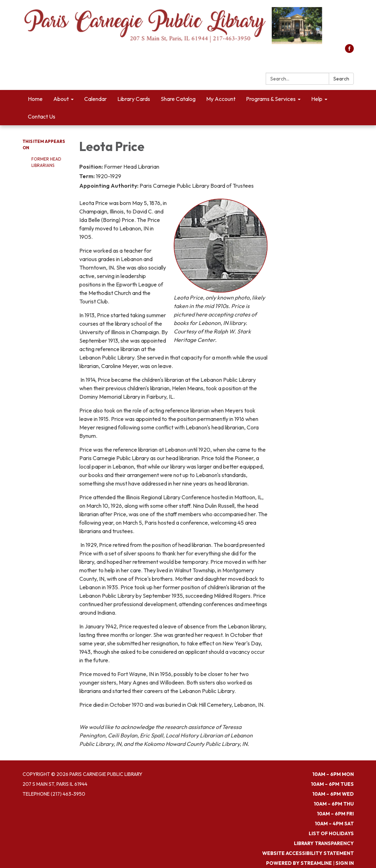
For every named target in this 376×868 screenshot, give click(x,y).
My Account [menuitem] (221, 99)
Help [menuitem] (317, 99)
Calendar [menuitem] (95, 99)
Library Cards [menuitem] (134, 99)
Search (341, 79)
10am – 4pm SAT (334, 824)
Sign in (345, 863)
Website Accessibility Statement (308, 853)
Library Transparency (324, 843)
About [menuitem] (61, 99)
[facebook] (349, 51)
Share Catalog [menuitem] (178, 99)
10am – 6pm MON (333, 774)
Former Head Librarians (46, 162)
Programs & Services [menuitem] (271, 99)
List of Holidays (331, 833)
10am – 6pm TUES (332, 784)
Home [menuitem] (35, 99)
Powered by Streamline (299, 863)
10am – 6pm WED (333, 794)
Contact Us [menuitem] (42, 116)
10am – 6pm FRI (335, 814)
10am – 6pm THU (334, 804)
